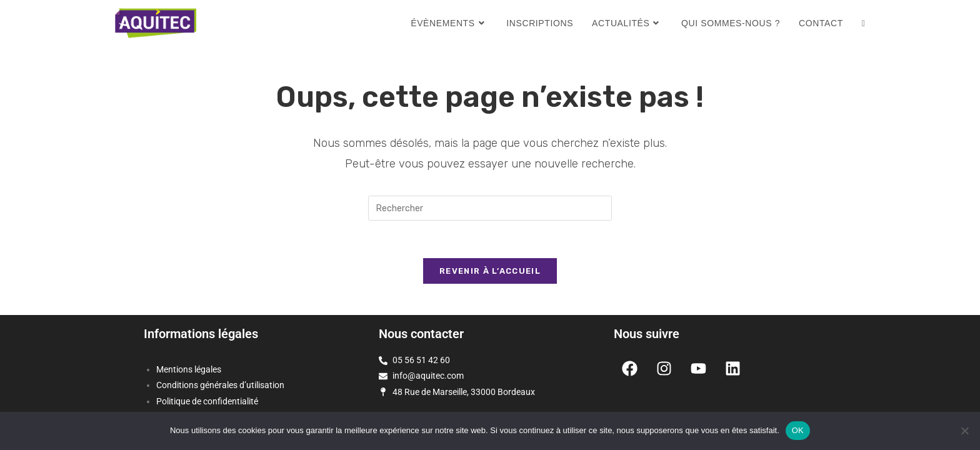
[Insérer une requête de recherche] (490, 208)
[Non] (964, 431)
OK (798, 430)
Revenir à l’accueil (490, 271)
